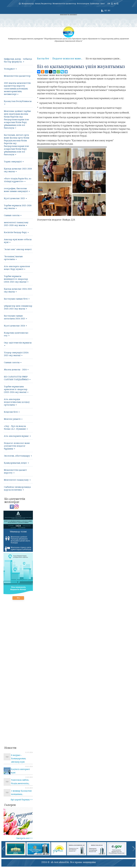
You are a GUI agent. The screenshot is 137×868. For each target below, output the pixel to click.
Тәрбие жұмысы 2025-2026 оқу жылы (18, 207)
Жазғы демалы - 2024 (16, 369)
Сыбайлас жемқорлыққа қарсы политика (17, 488)
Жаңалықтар (28, 3)
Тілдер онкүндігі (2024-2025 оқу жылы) (17, 354)
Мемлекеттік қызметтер (64, 3)
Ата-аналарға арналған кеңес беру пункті (17, 268)
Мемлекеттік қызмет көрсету (15, 471)
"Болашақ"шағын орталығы (13, 258)
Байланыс (95, 3)
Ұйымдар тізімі (18, 531)
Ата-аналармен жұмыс (17, 436)
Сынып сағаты (13, 215)
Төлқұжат (10, 69)
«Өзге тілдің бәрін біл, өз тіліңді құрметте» (18, 180)
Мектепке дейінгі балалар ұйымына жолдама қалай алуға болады (17, 540)
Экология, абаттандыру (18, 456)
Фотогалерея (83, 3)
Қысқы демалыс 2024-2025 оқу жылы (18, 290)
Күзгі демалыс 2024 (15, 326)
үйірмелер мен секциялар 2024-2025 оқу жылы (18, 307)
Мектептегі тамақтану (17, 480)
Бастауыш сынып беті (17, 299)
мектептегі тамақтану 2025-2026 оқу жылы (16, 224)
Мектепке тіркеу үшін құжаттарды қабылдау (18, 549)
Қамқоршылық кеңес (16, 463)
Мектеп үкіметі (13, 419)
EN (109, 3)
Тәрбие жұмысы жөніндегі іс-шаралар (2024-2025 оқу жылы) (16, 279)
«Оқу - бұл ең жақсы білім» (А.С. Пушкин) (16, 427)
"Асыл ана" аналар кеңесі (18, 249)
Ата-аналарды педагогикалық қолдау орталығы (17, 402)
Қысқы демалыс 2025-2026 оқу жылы (18, 170)
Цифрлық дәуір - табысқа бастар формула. (18, 60)
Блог (103, 3)
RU (109, 10)
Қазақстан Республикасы (18, 102)
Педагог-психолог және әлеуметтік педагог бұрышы (17, 446)
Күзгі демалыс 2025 (15, 198)
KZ (106, 10)
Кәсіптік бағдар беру (16, 232)
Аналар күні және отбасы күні (18, 241)
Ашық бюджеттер (43, 3)
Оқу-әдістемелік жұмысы (18, 344)
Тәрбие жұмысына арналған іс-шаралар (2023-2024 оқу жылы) (16, 389)
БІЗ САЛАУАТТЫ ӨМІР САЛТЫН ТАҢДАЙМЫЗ (17, 378)
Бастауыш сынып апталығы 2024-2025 (15, 317)
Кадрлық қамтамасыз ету (16, 334)
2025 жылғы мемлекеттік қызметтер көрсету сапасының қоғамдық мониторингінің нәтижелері (17, 88)
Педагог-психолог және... (67, 58)
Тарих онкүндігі (14, 161)
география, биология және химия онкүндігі (17, 190)
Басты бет (43, 58)
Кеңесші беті (12, 412)
